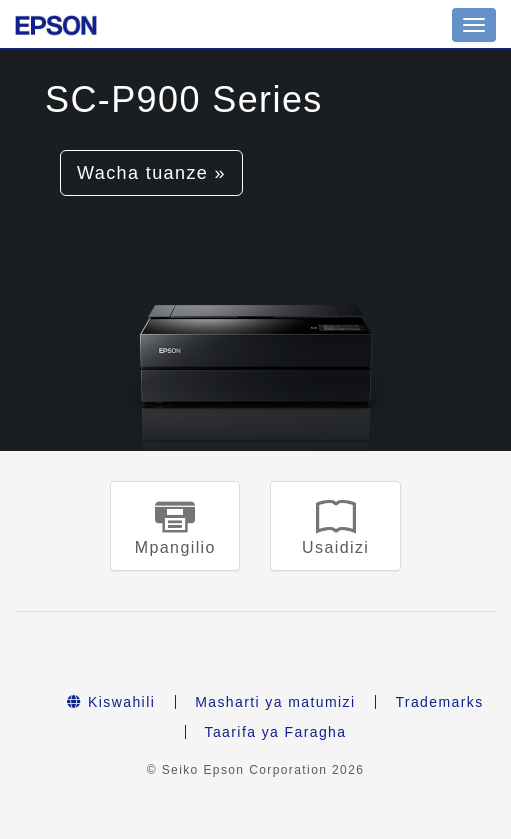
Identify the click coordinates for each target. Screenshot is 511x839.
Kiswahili (111, 702)
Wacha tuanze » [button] (151, 173)
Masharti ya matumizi (275, 702)
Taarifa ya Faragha (276, 732)
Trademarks (439, 702)
